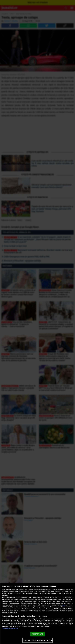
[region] (37, 613)
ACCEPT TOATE (38, 634)
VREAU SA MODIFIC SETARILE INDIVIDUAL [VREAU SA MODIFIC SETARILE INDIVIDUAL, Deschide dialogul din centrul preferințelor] (37, 640)
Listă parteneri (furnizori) (10, 629)
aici (63, 605)
